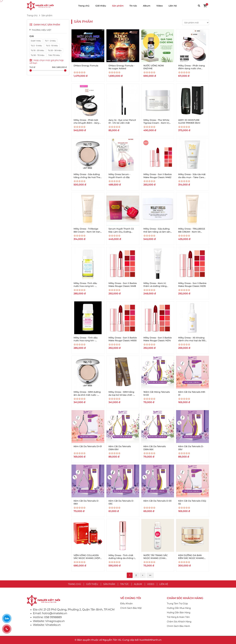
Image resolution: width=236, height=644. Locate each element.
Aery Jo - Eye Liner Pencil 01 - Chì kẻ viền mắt (122, 122)
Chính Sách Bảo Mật (131, 608)
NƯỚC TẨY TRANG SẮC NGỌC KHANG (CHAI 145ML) (156, 558)
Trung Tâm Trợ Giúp (177, 604)
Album (147, 6)
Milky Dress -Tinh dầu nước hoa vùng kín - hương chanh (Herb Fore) (88, 286)
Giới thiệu (101, 6)
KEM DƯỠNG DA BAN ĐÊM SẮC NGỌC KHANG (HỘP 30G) (191, 558)
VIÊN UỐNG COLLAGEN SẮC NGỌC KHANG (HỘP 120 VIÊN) (87, 558)
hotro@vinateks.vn (55, 613)
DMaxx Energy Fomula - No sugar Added (121, 67)
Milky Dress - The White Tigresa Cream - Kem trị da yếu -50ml (156, 123)
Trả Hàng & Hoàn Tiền (178, 617)
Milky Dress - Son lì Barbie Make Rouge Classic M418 (123, 285)
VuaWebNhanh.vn (150, 640)
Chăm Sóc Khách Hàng (179, 622)
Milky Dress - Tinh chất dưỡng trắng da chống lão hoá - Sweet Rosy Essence (123, 558)
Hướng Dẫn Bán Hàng (179, 613)
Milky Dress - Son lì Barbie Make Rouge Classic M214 (158, 339)
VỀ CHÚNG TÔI (131, 598)
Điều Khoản (127, 604)
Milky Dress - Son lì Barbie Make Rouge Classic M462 (158, 176)
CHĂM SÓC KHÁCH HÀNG (185, 598)
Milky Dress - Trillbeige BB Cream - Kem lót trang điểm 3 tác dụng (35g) (88, 232)
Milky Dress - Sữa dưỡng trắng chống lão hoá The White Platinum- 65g (87, 177)
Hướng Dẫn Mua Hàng (179, 608)
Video (160, 6)
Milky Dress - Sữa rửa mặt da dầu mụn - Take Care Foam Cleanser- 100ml (192, 177)
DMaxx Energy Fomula (86, 66)
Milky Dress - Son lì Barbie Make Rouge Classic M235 (192, 285)
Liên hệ (173, 6)
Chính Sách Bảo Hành (178, 626)
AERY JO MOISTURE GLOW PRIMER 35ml (189, 122)
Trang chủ (84, 6)
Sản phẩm (118, 6)
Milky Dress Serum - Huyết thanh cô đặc (119, 176)
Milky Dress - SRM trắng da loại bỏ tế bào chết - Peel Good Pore (121, 395)
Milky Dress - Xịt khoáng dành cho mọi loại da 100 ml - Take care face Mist (192, 341)
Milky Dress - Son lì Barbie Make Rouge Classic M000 (123, 339)
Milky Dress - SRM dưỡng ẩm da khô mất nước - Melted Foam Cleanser (87, 395)
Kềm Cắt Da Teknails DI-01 (88, 446)
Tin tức (133, 6)
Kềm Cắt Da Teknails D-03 (157, 501)
